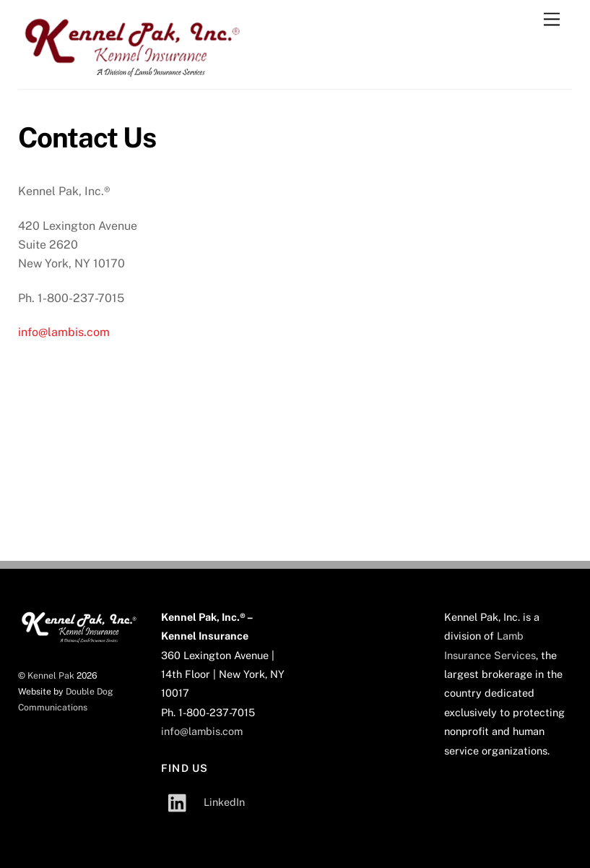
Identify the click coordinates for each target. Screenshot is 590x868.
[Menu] (552, 20)
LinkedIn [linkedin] (203, 802)
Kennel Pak (51, 675)
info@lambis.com (64, 332)
